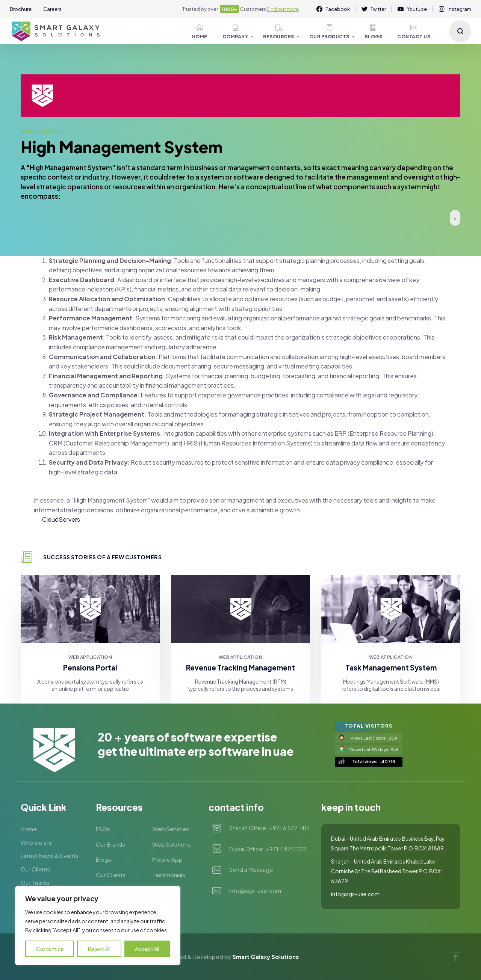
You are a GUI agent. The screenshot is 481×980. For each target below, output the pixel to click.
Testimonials (169, 875)
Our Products (329, 32)
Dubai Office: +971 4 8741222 (268, 849)
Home (200, 32)
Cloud (50, 519)
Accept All (147, 949)
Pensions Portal (90, 667)
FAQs (103, 829)
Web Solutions (171, 844)
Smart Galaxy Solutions (265, 957)
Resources (279, 32)
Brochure (21, 9)
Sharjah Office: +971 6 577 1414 (270, 828)
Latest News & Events (50, 855)
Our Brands (110, 844)
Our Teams (35, 883)
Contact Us (414, 32)
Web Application (42, 131)
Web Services (171, 829)
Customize (50, 949)
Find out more (283, 9)
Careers (52, 9)
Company (235, 32)
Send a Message (251, 870)
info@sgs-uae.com (255, 891)
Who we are (36, 842)
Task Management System (391, 667)
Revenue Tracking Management (240, 667)
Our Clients (36, 869)
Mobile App (167, 859)
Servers (69, 519)
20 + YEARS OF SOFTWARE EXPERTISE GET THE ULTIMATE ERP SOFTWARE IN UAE (196, 744)
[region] (98, 926)
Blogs (374, 32)
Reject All (99, 949)
